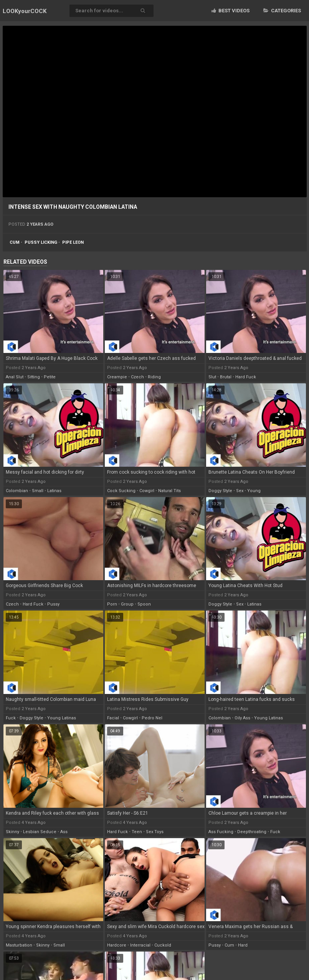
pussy (53, 604)
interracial (140, 945)
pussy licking (41, 242)
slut (212, 377)
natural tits (169, 491)
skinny (12, 832)
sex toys (155, 832)
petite (50, 377)
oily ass (242, 718)
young (254, 491)
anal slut (15, 377)
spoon (144, 604)
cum (15, 242)
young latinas (62, 718)
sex (240, 491)
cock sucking (121, 491)
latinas (54, 491)
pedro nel (152, 718)
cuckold (163, 945)
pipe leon (73, 242)
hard (243, 945)
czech (137, 377)
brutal (226, 377)
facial (113, 718)
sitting (34, 377)
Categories (282, 11)
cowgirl (147, 491)
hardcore (117, 945)
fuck (11, 718)
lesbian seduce (40, 832)
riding (154, 377)
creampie (117, 377)
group (127, 604)
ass (64, 832)
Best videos (231, 11)
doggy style (220, 491)
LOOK (25, 11)
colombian (17, 491)
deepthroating (252, 832)
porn (112, 604)
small (38, 491)
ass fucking (221, 832)
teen (137, 832)
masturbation (19, 945)
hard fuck (246, 377)
